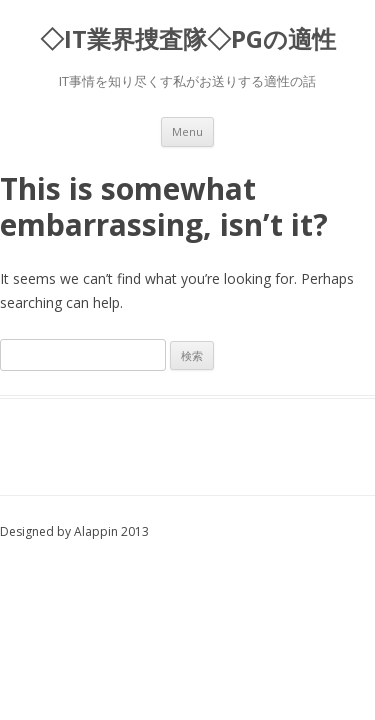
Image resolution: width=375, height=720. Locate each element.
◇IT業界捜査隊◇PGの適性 (188, 39)
